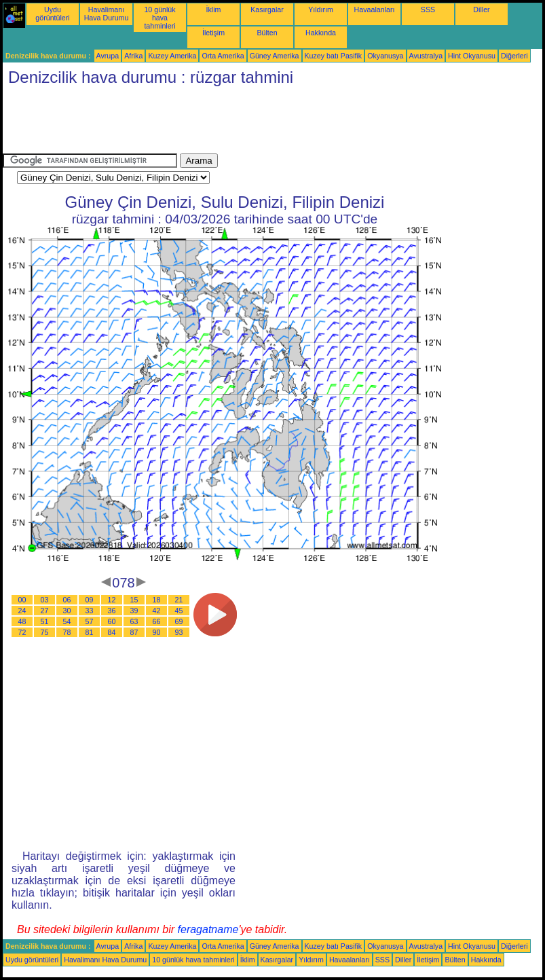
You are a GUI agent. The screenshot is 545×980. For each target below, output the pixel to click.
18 (157, 600)
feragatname (208, 929)
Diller (481, 10)
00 (22, 600)
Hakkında (321, 33)
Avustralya (426, 56)
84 (112, 632)
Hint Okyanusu (472, 56)
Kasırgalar (267, 10)
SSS (428, 10)
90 (157, 632)
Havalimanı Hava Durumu (107, 14)
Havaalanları (375, 10)
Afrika (133, 56)
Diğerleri (514, 56)
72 (22, 632)
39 (134, 611)
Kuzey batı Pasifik (334, 56)
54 (67, 621)
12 (112, 600)
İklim (214, 10)
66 (157, 621)
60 (112, 621)
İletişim (213, 33)
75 (45, 632)
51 (45, 621)
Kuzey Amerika (172, 56)
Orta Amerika (223, 56)
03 (45, 600)
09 (90, 600)
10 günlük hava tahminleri (159, 18)
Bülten (267, 33)
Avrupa (108, 56)
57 (90, 621)
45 (179, 611)
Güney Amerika (275, 56)
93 (179, 632)
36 (112, 611)
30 (67, 611)
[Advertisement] (250, 123)
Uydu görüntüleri (52, 14)
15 (134, 600)
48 (22, 621)
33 (90, 611)
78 (67, 632)
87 (134, 632)
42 (157, 611)
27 (45, 611)
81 (90, 632)
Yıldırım (321, 10)
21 (179, 600)
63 (134, 621)
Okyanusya (385, 56)
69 (179, 621)
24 (22, 611)
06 (67, 600)
